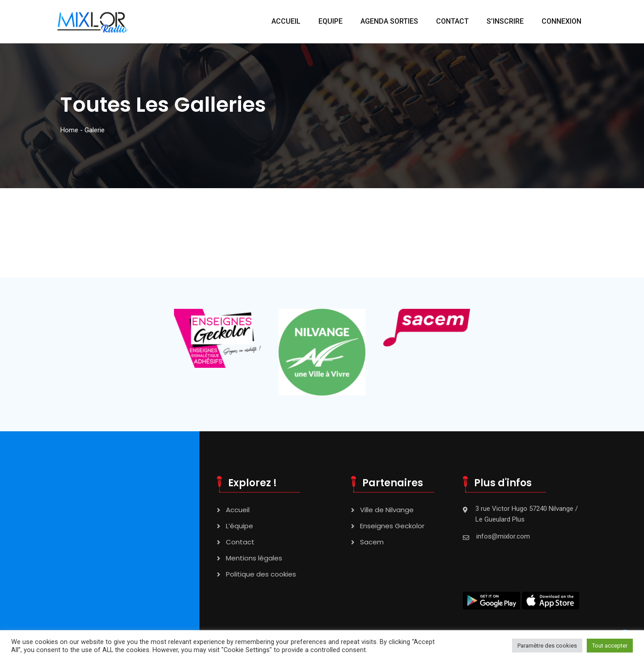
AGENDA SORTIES (389, 21)
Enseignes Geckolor (392, 526)
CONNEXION (561, 21)
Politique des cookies (261, 574)
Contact (240, 542)
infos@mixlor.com (503, 536)
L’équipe (239, 526)
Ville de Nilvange (387, 510)
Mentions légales (254, 558)
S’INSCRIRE (505, 21)
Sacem (372, 542)
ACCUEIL (286, 21)
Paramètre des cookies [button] (547, 646)
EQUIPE (330, 21)
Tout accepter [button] (610, 646)
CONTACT (452, 21)
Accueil (238, 510)
